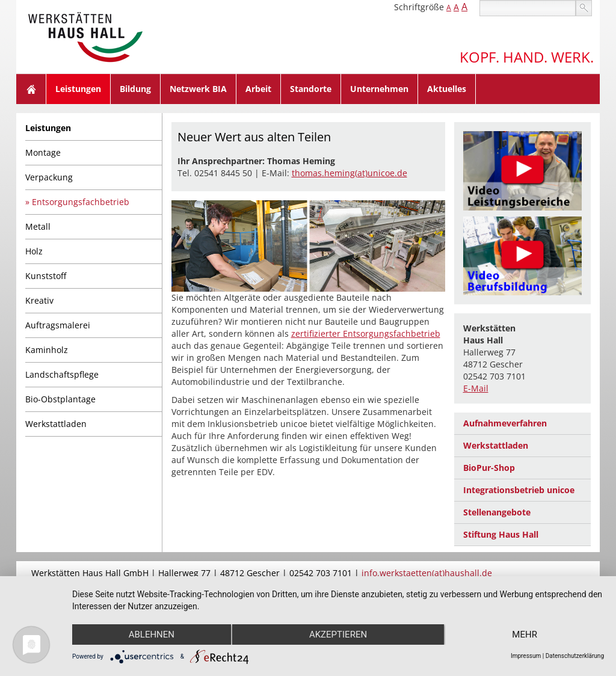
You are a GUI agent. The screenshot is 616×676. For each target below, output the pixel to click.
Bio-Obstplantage (60, 399)
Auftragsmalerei (58, 325)
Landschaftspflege (62, 374)
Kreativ (39, 300)
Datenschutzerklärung (575, 656)
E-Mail (476, 388)
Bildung (135, 89)
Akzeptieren (338, 635)
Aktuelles (447, 89)
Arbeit (258, 89)
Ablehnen (152, 635)
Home (31, 89)
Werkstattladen (56, 424)
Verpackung (49, 177)
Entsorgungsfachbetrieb (81, 202)
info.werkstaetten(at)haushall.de (427, 573)
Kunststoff (46, 276)
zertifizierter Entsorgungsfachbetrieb (366, 333)
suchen (584, 8)
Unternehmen (379, 89)
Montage (43, 152)
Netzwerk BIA (198, 89)
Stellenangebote (497, 512)
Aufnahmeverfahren (505, 423)
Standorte (311, 89)
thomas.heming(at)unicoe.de (350, 173)
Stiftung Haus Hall (501, 534)
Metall (38, 226)
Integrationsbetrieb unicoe (519, 490)
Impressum (526, 656)
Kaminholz (47, 350)
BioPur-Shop (489, 468)
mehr (525, 635)
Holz (34, 251)
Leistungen (78, 89)
